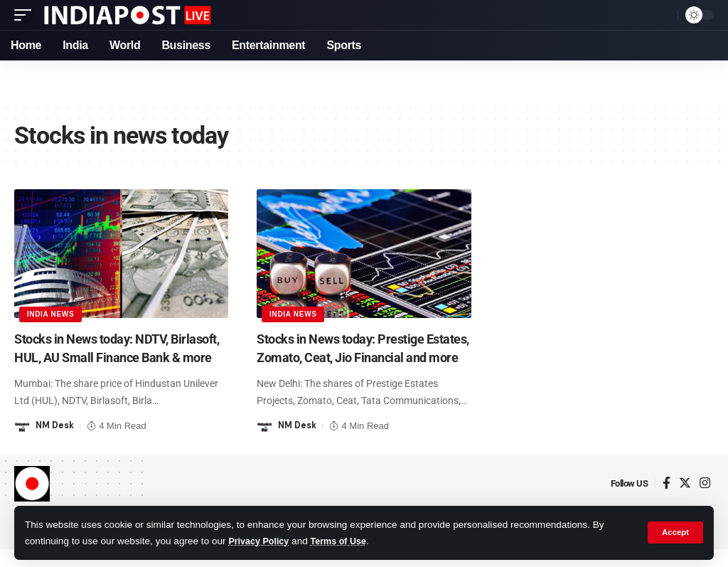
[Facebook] (667, 501)
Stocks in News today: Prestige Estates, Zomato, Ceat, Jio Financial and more (350, 357)
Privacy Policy (261, 541)
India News (52, 313)
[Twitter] (685, 501)
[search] (663, 15)
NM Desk (56, 443)
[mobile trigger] (26, 15)
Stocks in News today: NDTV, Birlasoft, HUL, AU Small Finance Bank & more (112, 357)
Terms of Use (346, 541)
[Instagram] (705, 501)
